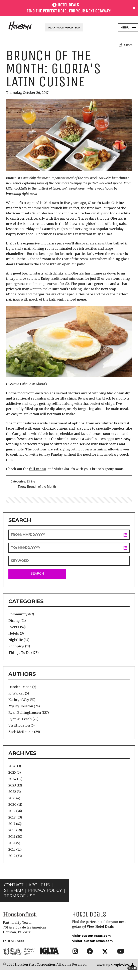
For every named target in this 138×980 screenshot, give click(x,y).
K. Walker (19, 693)
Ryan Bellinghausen (29, 713)
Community (21, 614)
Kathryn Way (22, 700)
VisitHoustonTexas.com (91, 946)
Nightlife (19, 640)
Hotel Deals (89, 924)
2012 (15, 856)
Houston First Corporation (35, 974)
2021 (14, 798)
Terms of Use (20, 906)
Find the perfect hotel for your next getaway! (69, 11)
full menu (37, 469)
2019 (15, 811)
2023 (15, 785)
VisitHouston (22, 725)
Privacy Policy (45, 900)
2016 (15, 830)
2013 (15, 849)
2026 (15, 766)
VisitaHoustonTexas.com (92, 951)
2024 (15, 779)
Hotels (16, 633)
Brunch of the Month (41, 487)
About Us (39, 895)
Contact (14, 895)
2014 (14, 843)
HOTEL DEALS (68, 5)
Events (17, 627)
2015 (15, 837)
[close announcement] (134, 8)
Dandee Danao (22, 687)
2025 (15, 772)
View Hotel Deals (100, 937)
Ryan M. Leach (23, 719)
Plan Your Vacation (64, 27)
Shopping (19, 646)
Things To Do (24, 653)
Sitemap (13, 900)
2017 (15, 824)
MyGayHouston (24, 706)
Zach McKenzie (24, 732)
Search (37, 574)
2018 (15, 817)
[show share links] (126, 45)
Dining (31, 481)
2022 (15, 792)
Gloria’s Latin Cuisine (106, 203)
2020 (15, 804)
